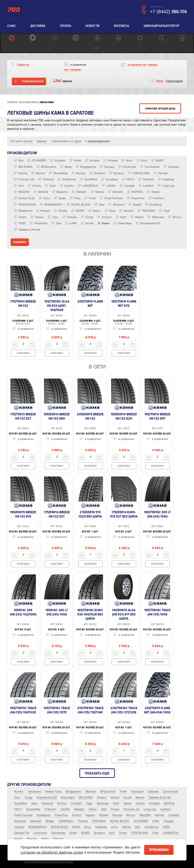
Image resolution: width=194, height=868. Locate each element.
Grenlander (58, 833)
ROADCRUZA (60, 827)
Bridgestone (73, 792)
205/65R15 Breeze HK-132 (90, 416)
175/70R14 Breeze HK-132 (23, 303)
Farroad (117, 815)
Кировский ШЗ (47, 798)
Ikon (112, 833)
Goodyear (137, 792)
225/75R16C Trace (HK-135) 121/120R (124, 710)
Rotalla (104, 815)
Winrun (131, 815)
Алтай (127, 798)
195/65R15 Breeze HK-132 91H (23, 514)
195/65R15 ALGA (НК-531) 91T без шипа (124, 614)
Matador (79, 809)
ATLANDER (141, 821)
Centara (19, 827)
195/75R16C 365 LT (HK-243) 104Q (157, 514)
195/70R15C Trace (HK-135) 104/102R (23, 710)
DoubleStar (33, 809)
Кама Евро (68, 798)
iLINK (156, 821)
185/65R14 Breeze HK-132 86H (57, 416)
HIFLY (18, 809)
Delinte (126, 827)
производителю (99, 141)
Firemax (83, 821)
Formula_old (131, 809)
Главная (12, 102)
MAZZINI (145, 815)
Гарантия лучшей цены (160, 109)
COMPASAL (66, 821)
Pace (155, 833)
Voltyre (115, 798)
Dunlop (62, 803)
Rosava (102, 798)
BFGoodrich (108, 792)
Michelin (91, 792)
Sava (34, 803)
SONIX (85, 833)
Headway (101, 827)
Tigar (89, 803)
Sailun (93, 809)
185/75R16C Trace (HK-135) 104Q (157, 612)
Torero (123, 833)
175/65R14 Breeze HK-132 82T (57, 514)
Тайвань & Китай (160, 798)
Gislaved (153, 792)
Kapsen (90, 815)
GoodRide (21, 803)
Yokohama (34, 792)
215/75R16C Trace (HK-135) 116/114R (90, 710)
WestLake (103, 803)
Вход (160, 81)
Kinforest (20, 821)
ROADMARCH (37, 827)
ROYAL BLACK (120, 821)
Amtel (73, 833)
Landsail (174, 815)
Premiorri (50, 809)
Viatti (116, 803)
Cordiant (76, 803)
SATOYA (169, 803)
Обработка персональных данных (52, 862)
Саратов (23, 65)
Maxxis (140, 798)
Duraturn (99, 833)
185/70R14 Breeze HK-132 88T (157, 416)
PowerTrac (61, 815)
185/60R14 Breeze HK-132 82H (124, 416)
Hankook (47, 803)
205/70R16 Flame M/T (90, 303)
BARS (76, 827)
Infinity (140, 803)
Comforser (40, 833)
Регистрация (174, 81)
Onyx (88, 827)
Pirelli (123, 792)
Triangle (168, 821)
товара (142, 65)
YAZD (166, 827)
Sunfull (77, 815)
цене (78, 141)
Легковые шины (28, 102)
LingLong (150, 809)
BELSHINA (86, 798)
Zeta (104, 809)
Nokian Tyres (53, 792)
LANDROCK (171, 833)
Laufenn (165, 809)
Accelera (154, 803)
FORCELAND (140, 833)
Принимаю (159, 850)
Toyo (17, 798)
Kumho (19, 792)
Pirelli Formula (23, 815)
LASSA (65, 809)
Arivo (114, 827)
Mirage (50, 821)
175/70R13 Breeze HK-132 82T (23, 416)
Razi (138, 827)
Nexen (128, 803)
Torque (115, 809)
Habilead (36, 821)
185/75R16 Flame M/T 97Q (124, 303)
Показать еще (97, 773)
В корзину (23, 353)
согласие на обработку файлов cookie (52, 852)
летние (28, 141)
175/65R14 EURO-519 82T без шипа (124, 514)
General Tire (22, 833)
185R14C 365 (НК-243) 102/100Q (23, 612)
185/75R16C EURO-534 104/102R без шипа (90, 614)
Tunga (28, 798)
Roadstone (43, 815)
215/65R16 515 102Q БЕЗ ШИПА (90, 514)
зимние (41, 141)
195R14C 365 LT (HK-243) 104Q (57, 612)
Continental (170, 792)
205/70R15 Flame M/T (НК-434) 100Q (157, 710)
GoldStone (151, 827)
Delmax (160, 815)
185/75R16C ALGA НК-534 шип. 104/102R (57, 306)
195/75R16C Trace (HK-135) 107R (57, 710)
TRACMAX (99, 821)
